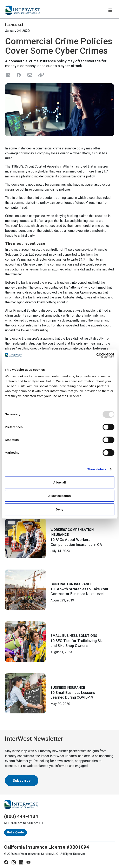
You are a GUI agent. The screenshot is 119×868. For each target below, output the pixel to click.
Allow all (59, 482)
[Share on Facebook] (19, 75)
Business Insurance (68, 688)
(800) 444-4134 (21, 816)
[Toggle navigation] (110, 10)
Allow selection (59, 496)
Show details (97, 469)
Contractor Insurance (71, 584)
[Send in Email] (29, 75)
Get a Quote (15, 832)
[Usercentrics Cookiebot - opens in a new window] (96, 355)
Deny (59, 509)
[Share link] (40, 75)
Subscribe (22, 780)
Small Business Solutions (74, 636)
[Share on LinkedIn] (8, 75)
